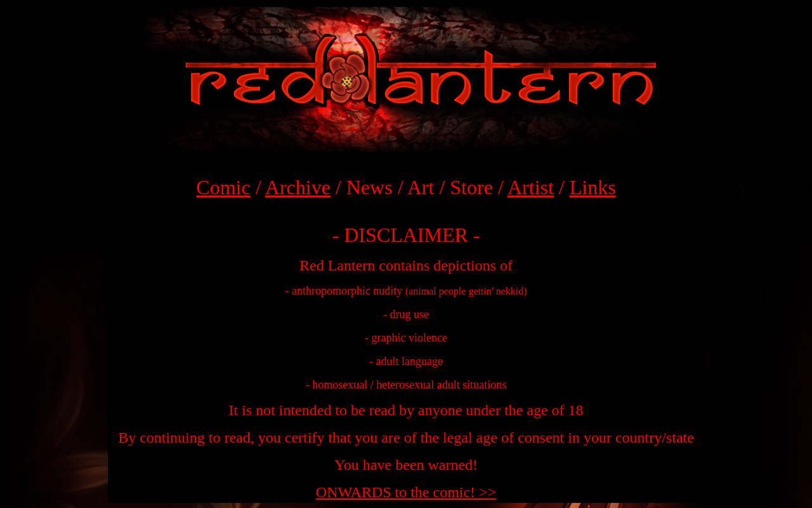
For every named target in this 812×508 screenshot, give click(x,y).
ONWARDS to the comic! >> (406, 492)
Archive (298, 187)
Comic (223, 187)
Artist (531, 187)
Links (593, 187)
